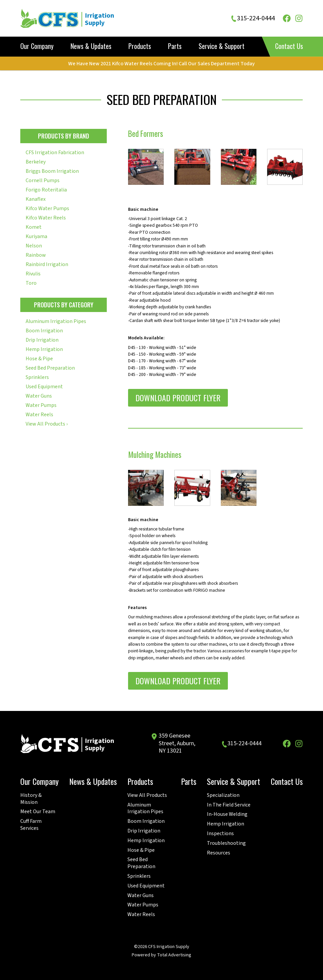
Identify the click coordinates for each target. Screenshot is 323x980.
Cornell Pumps (43, 180)
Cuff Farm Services (31, 825)
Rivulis (33, 274)
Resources (219, 853)
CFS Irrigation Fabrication (55, 153)
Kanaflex (36, 199)
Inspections (220, 834)
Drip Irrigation (42, 340)
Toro (31, 283)
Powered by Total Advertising (161, 955)
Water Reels (39, 415)
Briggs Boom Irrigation (52, 171)
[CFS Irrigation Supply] (75, 18)
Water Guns (39, 396)
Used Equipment (44, 387)
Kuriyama (36, 236)
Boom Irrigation (44, 331)
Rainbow (36, 255)
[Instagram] (299, 18)
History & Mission (31, 799)
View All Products (147, 795)
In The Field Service (229, 805)
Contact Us (289, 46)
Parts (175, 46)
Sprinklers (37, 377)
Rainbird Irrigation (47, 264)
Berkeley (36, 162)
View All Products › (47, 424)
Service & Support (222, 46)
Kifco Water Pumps (47, 208)
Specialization (223, 795)
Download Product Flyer (178, 398)
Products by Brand (64, 136)
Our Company (37, 46)
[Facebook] (287, 18)
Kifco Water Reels (46, 218)
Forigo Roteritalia (46, 190)
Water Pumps (41, 405)
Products (140, 46)
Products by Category (64, 305)
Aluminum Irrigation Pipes (56, 321)
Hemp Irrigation (44, 349)
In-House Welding (227, 814)
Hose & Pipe (39, 359)
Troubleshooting (226, 843)
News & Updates (91, 46)
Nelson (34, 246)
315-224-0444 (256, 18)
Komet (34, 227)
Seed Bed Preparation (50, 368)
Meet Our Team (38, 812)
